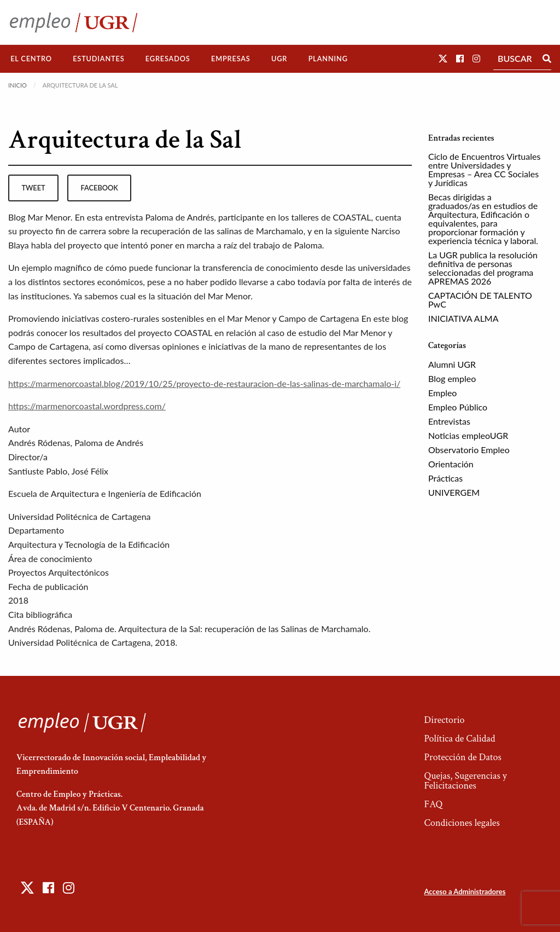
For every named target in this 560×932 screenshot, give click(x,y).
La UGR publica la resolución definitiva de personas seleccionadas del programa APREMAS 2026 (483, 268)
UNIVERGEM (454, 492)
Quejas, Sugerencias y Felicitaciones (465, 781)
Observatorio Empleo (469, 450)
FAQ (433, 804)
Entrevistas (449, 421)
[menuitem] (31, 59)
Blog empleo (452, 378)
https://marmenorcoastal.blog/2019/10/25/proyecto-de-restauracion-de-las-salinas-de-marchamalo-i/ (204, 383)
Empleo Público (458, 407)
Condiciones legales (462, 823)
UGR (279, 59)
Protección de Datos (462, 757)
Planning (328, 59)
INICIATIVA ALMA (463, 318)
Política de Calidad (459, 739)
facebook (100, 188)
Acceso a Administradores (465, 892)
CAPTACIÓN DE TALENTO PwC (480, 300)
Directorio (444, 720)
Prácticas (445, 478)
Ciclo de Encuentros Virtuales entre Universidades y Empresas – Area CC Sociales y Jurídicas (484, 169)
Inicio (17, 85)
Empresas (231, 59)
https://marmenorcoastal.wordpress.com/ (87, 406)
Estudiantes (98, 59)
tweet (33, 188)
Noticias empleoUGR (468, 435)
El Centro (31, 59)
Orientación (451, 464)
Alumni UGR (452, 364)
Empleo (442, 393)
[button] (443, 58)
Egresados (168, 59)
